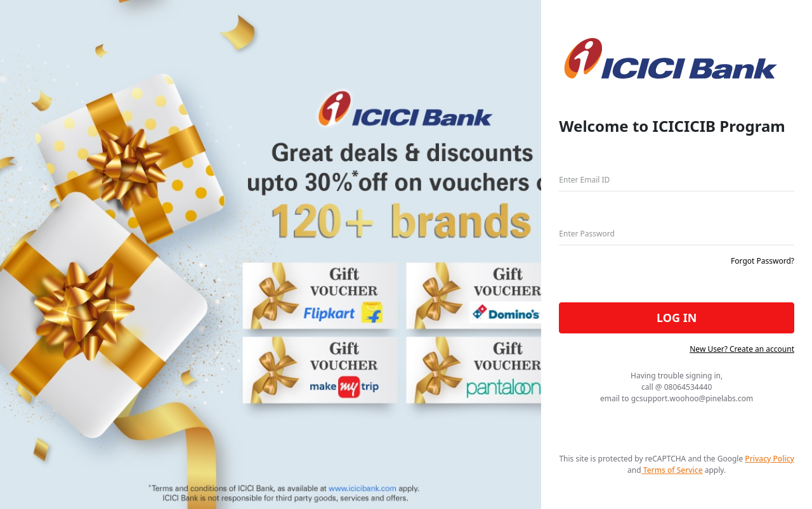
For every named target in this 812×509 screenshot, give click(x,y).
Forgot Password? (763, 261)
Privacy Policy (769, 459)
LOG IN (677, 318)
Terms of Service (672, 470)
